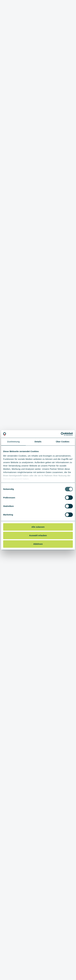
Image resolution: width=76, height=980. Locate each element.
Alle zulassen (38, 527)
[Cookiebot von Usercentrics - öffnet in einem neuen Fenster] (61, 434)
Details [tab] (38, 442)
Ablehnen (38, 544)
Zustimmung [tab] (13, 442)
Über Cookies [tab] (63, 442)
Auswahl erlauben (38, 535)
